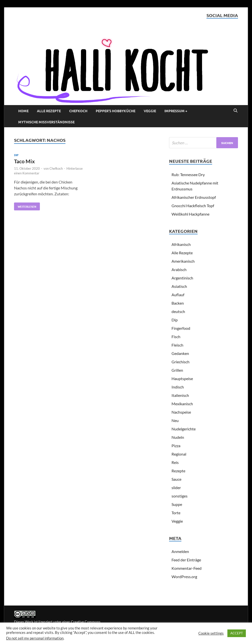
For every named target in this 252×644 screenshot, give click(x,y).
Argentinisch (182, 278)
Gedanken (180, 353)
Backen (178, 303)
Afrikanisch (181, 244)
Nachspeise (181, 412)
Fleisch (177, 345)
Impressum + (176, 111)
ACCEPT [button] (237, 633)
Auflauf (178, 295)
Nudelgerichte (184, 429)
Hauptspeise (182, 378)
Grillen (177, 370)
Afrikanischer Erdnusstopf (194, 197)
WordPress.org (184, 577)
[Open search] (236, 111)
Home (23, 111)
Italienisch (180, 395)
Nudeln (178, 437)
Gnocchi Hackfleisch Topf (193, 206)
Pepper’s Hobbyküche (116, 111)
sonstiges (180, 496)
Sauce (176, 479)
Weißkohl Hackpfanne (190, 214)
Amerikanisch (183, 261)
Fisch (176, 337)
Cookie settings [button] (211, 633)
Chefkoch (78, 111)
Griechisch (181, 362)
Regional (179, 454)
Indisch (178, 387)
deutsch (178, 311)
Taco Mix (24, 161)
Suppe (177, 504)
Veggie (150, 111)
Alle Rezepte (49, 111)
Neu (175, 420)
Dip (16, 155)
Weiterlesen (25, 205)
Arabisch (179, 269)
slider (176, 488)
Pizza (176, 446)
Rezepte (178, 471)
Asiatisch (179, 286)
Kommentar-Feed (187, 568)
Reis (175, 462)
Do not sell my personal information (35, 638)
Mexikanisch (182, 404)
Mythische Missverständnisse (46, 122)
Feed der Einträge (186, 560)
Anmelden (180, 551)
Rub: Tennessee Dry (188, 175)
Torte (176, 513)
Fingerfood (181, 328)
